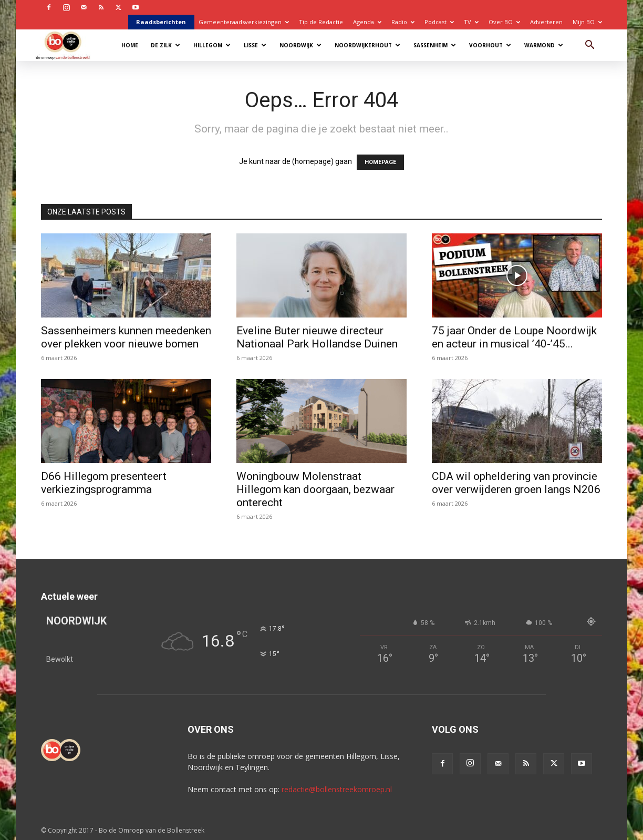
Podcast (439, 22)
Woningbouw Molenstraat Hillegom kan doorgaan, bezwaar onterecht (315, 489)
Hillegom (212, 45)
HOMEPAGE (380, 162)
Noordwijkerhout (367, 45)
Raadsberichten (161, 22)
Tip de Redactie (321, 22)
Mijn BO (587, 22)
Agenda (367, 22)
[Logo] (68, 45)
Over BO (504, 22)
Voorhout (490, 45)
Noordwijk (300, 45)
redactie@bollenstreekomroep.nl (337, 789)
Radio (403, 22)
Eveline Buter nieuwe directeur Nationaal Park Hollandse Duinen (317, 337)
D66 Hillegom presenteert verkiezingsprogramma (104, 483)
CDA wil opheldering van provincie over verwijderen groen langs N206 (516, 483)
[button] (589, 46)
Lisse (255, 45)
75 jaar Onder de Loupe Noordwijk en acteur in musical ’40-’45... (514, 337)
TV (471, 22)
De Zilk (165, 45)
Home (130, 45)
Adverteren (546, 22)
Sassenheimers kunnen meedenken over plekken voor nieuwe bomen (126, 337)
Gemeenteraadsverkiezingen (244, 22)
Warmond (544, 45)
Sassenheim (435, 45)
